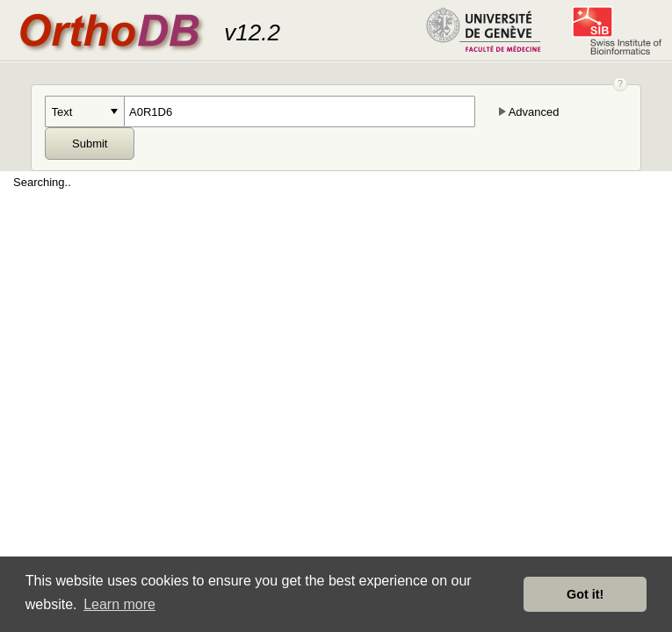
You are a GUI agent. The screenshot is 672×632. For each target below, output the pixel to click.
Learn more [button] (119, 604)
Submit (90, 144)
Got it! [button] (585, 594)
